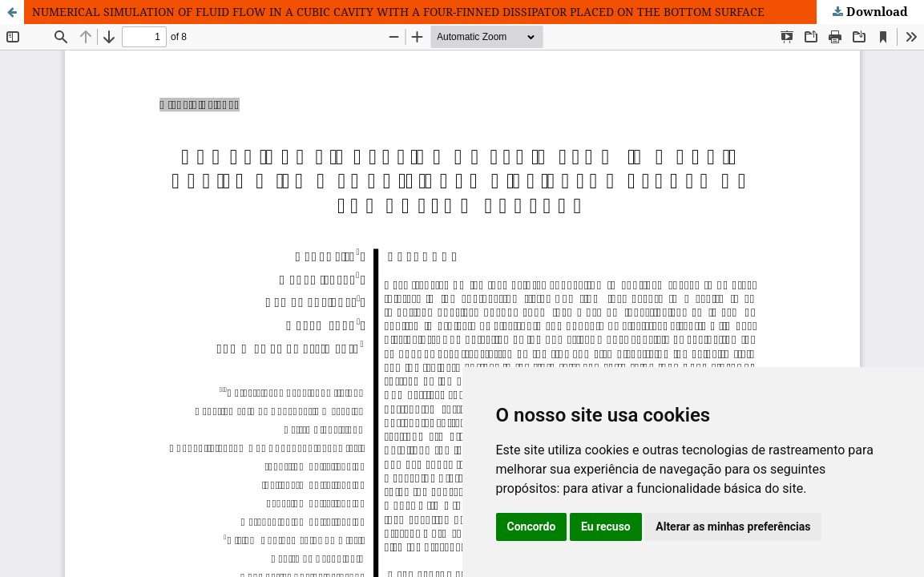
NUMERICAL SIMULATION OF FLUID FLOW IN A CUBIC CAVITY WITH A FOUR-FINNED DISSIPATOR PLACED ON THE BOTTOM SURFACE (398, 12)
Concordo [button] (532, 527)
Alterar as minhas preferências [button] (733, 527)
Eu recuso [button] (606, 527)
